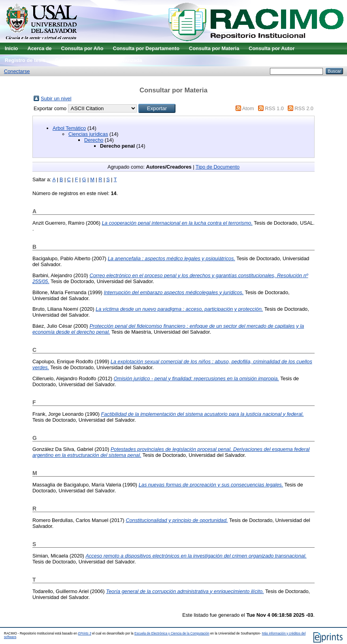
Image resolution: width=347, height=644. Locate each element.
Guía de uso (69, 60)
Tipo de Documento (218, 167)
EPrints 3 (85, 634)
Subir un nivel (56, 99)
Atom (248, 108)
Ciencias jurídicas (88, 134)
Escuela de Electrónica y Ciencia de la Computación (172, 634)
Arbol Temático (69, 128)
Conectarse (17, 71)
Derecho (94, 140)
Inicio (11, 48)
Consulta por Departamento (146, 48)
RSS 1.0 (274, 108)
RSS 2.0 (304, 108)
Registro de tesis (25, 60)
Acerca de (39, 48)
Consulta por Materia (214, 48)
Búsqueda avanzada (118, 60)
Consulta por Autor (272, 48)
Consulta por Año (82, 48)
